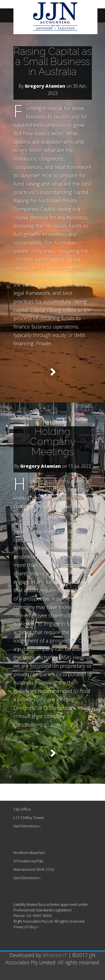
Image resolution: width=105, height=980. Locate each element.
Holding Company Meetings (53, 441)
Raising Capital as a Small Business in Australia (53, 61)
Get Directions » (27, 826)
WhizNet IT (55, 955)
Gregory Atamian (45, 86)
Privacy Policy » (26, 927)
